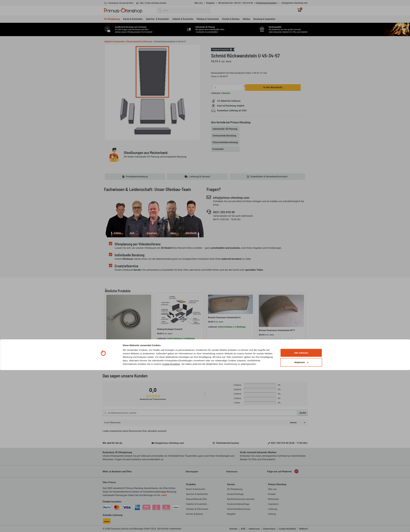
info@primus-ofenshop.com (295, 3)
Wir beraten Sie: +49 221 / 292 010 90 (236, 3)
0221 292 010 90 (227, 212)
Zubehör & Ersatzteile (114, 42)
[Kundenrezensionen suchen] (200, 413)
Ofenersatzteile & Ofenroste (139, 42)
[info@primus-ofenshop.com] (209, 197)
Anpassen (301, 524)
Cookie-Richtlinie (171, 526)
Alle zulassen (301, 515)
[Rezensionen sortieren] (297, 423)
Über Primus (109, 482)
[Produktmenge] (228, 88)
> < (266, 3)
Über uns (198, 3)
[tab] (226, 129)
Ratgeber (210, 3)
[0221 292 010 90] (209, 212)
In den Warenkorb (273, 88)
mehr (164, 495)
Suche (303, 413)
